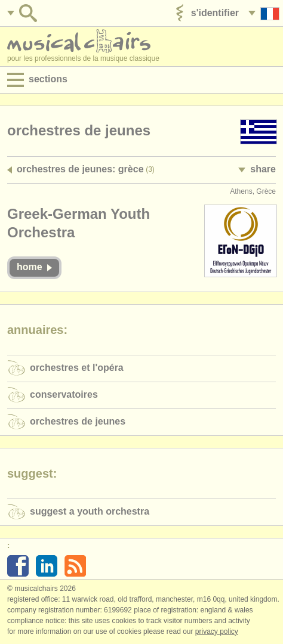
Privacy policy (217, 631)
